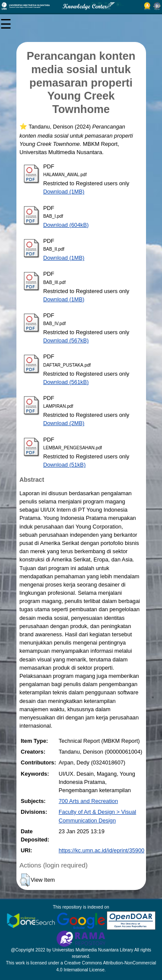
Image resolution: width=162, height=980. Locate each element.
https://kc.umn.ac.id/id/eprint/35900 (102, 850)
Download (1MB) (64, 192)
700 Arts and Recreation (88, 801)
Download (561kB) (66, 382)
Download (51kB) (64, 465)
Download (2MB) (64, 423)
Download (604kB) (66, 225)
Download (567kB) (66, 340)
